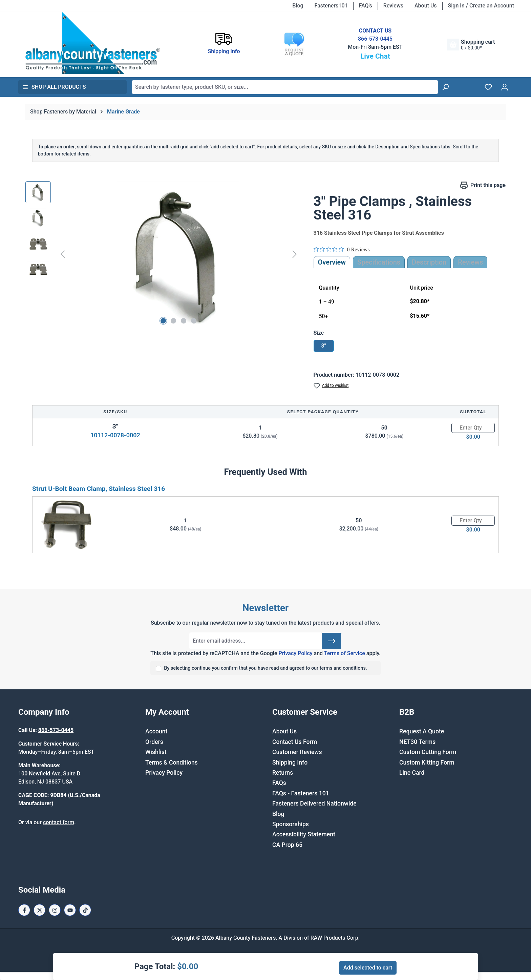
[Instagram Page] (55, 910)
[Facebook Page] (24, 910)
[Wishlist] (488, 87)
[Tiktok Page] (85, 910)
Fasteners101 (331, 6)
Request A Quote (422, 731)
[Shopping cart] (471, 45)
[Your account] (505, 87)
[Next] (295, 254)
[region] (163, 254)
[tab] (429, 262)
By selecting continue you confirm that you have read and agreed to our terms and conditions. (265, 668)
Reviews (393, 6)
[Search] (445, 87)
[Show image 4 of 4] (194, 321)
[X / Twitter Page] (39, 910)
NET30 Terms (417, 742)
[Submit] (332, 641)
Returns (283, 773)
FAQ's (366, 6)
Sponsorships (291, 824)
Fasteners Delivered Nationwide (314, 804)
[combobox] (285, 87)
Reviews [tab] (470, 262)
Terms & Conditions (172, 763)
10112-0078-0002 (115, 435)
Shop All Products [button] (54, 87)
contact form (59, 822)
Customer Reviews (297, 752)
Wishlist (156, 752)
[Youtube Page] (70, 910)
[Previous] (63, 254)
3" (323, 346)
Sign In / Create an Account (481, 6)
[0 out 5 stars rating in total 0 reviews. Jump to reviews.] (342, 249)
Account (156, 731)
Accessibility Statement (304, 834)
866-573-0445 (375, 39)
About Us (426, 6)
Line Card (412, 773)
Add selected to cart (368, 968)
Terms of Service (345, 653)
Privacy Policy (295, 653)
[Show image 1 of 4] (163, 321)
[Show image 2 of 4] (173, 321)
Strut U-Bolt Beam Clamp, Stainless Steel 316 (99, 489)
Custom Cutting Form (428, 752)
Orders (154, 742)
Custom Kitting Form (427, 763)
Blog (298, 6)
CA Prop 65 (287, 845)
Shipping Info (290, 763)
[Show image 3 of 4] (184, 321)
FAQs (279, 783)
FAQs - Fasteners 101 (301, 793)
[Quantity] (473, 428)
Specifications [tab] (379, 262)
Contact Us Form (295, 742)
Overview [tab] (332, 262)
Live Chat (375, 56)
